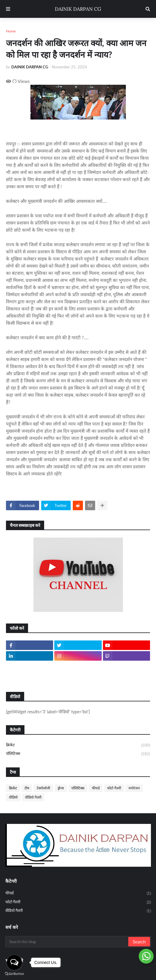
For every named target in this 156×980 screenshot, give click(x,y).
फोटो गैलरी (114, 788)
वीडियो (13, 797)
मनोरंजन (134, 788)
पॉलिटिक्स (78, 754)
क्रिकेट (78, 745)
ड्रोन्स (61, 788)
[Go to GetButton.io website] (14, 974)
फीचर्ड (96, 788)
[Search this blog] (67, 942)
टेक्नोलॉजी (43, 788)
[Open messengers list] (14, 962)
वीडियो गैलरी (33, 797)
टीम (27, 788)
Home (11, 31)
